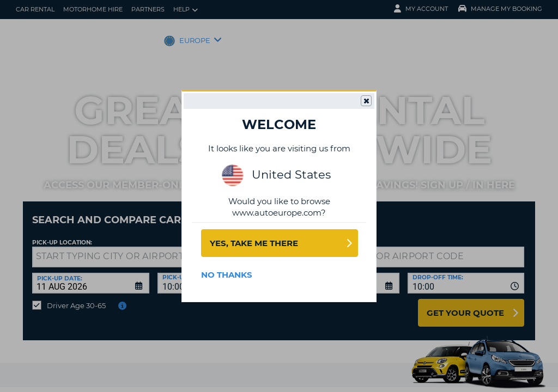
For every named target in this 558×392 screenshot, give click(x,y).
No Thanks (227, 275)
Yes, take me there (254, 243)
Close (366, 101)
